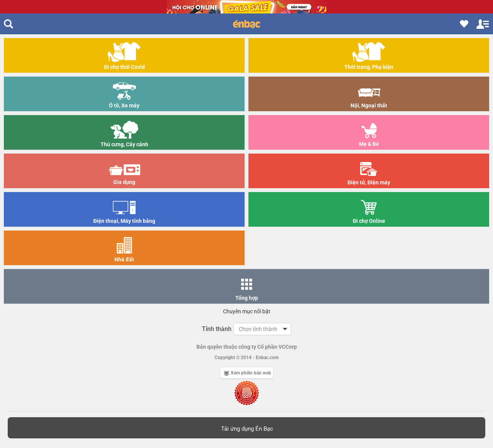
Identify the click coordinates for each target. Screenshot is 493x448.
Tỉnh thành (217, 329)
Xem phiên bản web (248, 373)
